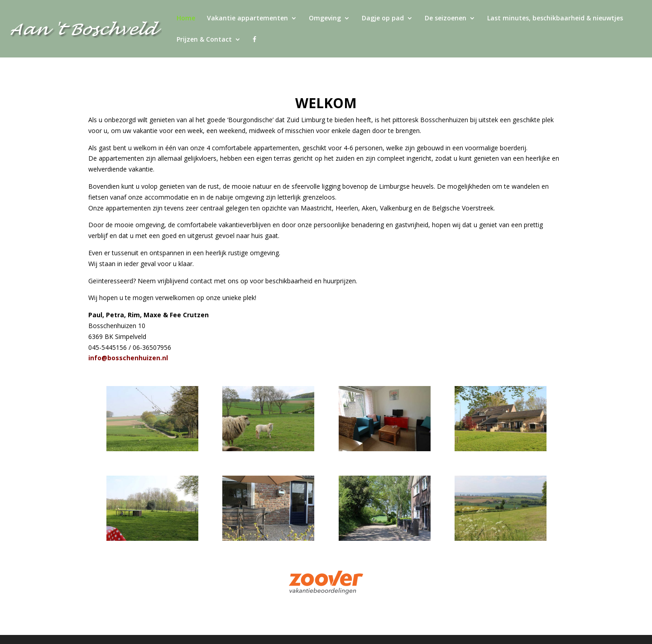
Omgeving (325, 19)
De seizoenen (446, 19)
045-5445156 (108, 347)
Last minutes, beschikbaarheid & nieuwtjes (555, 19)
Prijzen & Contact (204, 40)
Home (186, 19)
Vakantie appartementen (247, 19)
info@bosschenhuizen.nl (128, 358)
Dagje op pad (383, 19)
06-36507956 (152, 347)
